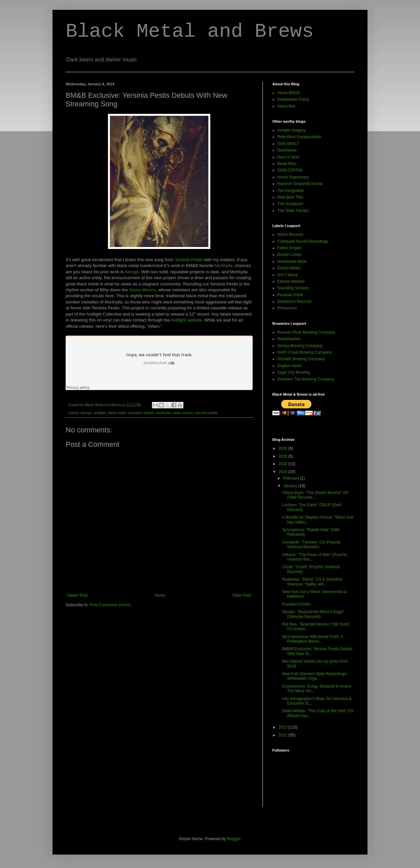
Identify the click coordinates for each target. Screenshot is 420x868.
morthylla (163, 413)
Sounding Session (293, 288)
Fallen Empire (289, 248)
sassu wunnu (183, 413)
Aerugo (132, 272)
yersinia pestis (206, 413)
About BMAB (289, 93)
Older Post (242, 595)
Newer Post (77, 595)
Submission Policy (293, 99)
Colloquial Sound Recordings (303, 241)
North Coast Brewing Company (304, 352)
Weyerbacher (289, 339)
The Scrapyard (290, 204)
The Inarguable (291, 191)
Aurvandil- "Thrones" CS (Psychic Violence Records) (312, 545)
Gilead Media (289, 268)
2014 (283, 472)
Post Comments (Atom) (110, 605)
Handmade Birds (292, 261)
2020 (283, 448)
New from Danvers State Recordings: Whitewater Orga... (315, 676)
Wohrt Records (290, 235)
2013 (283, 727)
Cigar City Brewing (294, 372)
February (292, 478)
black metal (117, 413)
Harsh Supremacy (293, 177)
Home (160, 595)
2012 (283, 735)
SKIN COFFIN (290, 170)
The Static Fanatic (293, 211)
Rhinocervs (287, 308)
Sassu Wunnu (143, 290)
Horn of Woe (288, 157)
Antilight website (186, 320)
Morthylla (223, 266)
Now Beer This (290, 197)
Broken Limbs (289, 255)
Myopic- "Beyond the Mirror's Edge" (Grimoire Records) (313, 614)
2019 (283, 456)
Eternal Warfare (291, 281)
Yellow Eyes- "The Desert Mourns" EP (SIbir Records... (315, 495)
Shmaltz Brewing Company (301, 359)
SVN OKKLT (288, 144)
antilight (100, 413)
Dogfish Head (289, 366)
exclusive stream (141, 413)
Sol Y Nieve (287, 275)
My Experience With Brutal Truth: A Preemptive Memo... (313, 639)
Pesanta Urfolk (290, 295)
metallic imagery (292, 130)
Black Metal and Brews (190, 31)
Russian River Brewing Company (306, 332)
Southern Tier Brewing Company (306, 379)
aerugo (86, 413)
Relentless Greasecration (299, 137)
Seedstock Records (294, 301)
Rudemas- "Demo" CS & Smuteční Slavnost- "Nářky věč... (313, 582)
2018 (283, 464)
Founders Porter (296, 604)
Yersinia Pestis (189, 260)
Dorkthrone (287, 150)
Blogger (233, 839)
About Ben (286, 106)
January (291, 486)
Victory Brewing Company (300, 346)
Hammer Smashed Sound (300, 184)
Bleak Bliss (287, 164)
